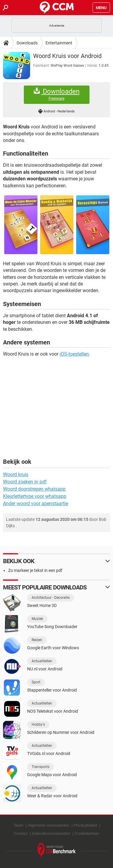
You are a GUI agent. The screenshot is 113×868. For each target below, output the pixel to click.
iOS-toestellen (74, 354)
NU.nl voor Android (45, 669)
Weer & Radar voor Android (52, 796)
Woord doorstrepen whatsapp (34, 489)
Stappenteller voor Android (52, 690)
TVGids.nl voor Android (49, 753)
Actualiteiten (42, 661)
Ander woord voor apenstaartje (36, 503)
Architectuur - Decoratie (51, 598)
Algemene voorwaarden (49, 825)
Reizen (37, 640)
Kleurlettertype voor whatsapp (35, 496)
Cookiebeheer (87, 833)
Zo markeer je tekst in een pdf (35, 570)
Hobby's (38, 724)
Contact (21, 833)
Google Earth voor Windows (53, 648)
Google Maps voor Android (52, 775)
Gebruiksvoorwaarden (51, 833)
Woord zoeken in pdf (25, 482)
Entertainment (59, 43)
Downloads (27, 43)
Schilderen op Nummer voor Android (61, 732)
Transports (41, 767)
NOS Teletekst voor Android (53, 711)
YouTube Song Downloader (52, 627)
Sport (36, 682)
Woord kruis (16, 474)
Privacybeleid (85, 825)
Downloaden (57, 94)
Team (19, 825)
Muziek (37, 619)
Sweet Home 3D (42, 605)
